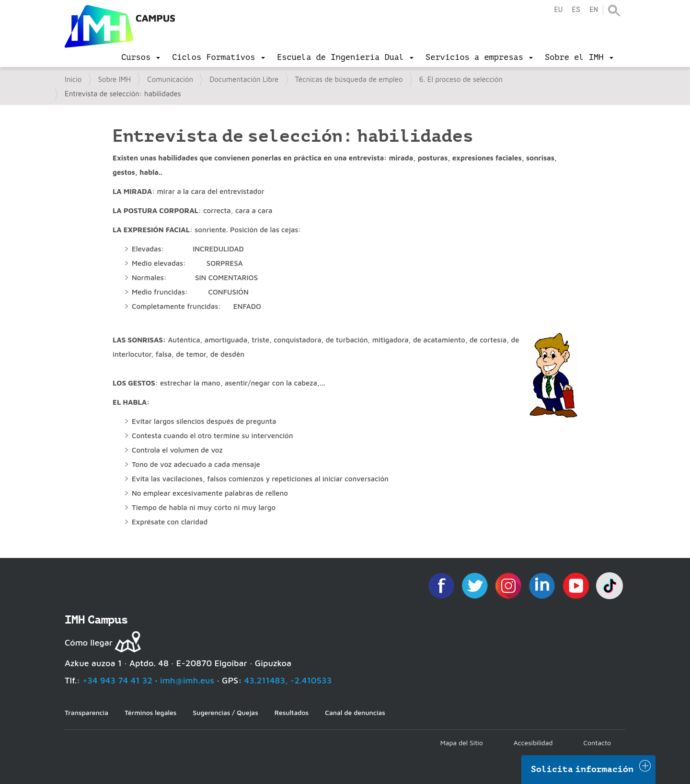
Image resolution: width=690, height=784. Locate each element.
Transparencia (86, 712)
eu (558, 10)
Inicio (73, 79)
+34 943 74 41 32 (117, 680)
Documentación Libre (244, 79)
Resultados (292, 712)
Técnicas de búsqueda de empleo (349, 79)
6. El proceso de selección (461, 79)
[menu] (141, 57)
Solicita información (582, 769)
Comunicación (170, 79)
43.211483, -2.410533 (288, 680)
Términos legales (150, 712)
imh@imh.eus (187, 680)
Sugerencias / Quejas (225, 712)
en (594, 10)
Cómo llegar (89, 642)
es (576, 10)
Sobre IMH (115, 79)
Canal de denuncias (355, 712)
